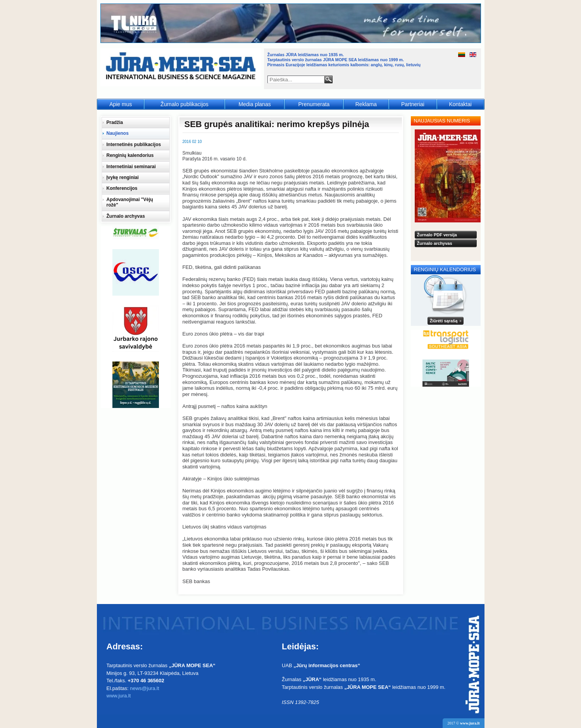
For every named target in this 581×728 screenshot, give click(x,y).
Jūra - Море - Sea (182, 68)
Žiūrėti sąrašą (444, 321)
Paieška (328, 79)
